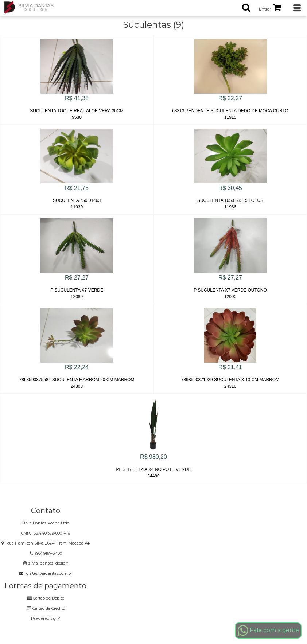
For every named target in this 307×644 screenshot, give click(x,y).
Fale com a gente (268, 631)
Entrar (265, 9)
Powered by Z (46, 618)
